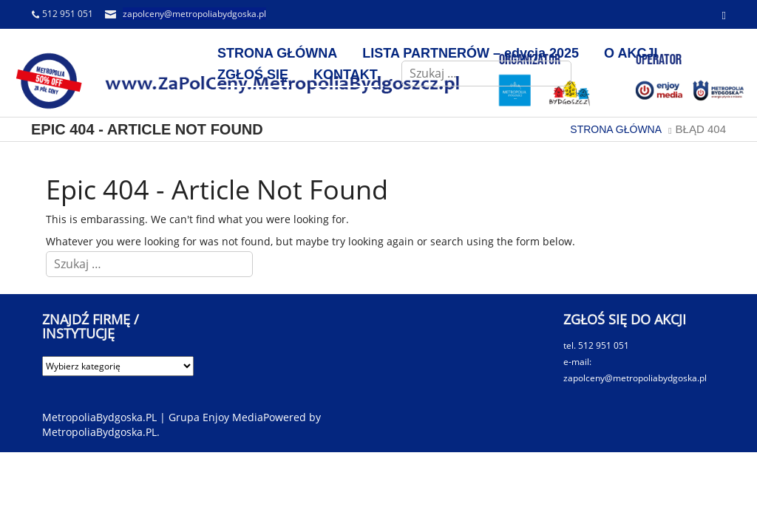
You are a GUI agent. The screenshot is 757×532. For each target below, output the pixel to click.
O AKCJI (631, 53)
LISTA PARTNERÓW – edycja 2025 (471, 53)
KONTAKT (346, 75)
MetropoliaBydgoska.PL (99, 432)
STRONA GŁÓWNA (277, 53)
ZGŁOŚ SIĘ (253, 75)
